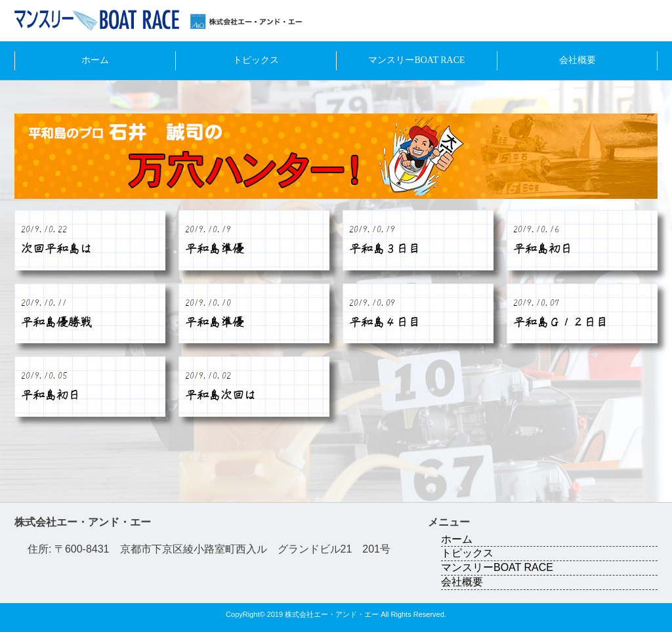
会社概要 (577, 60)
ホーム (95, 60)
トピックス (256, 60)
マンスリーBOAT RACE (416, 60)
